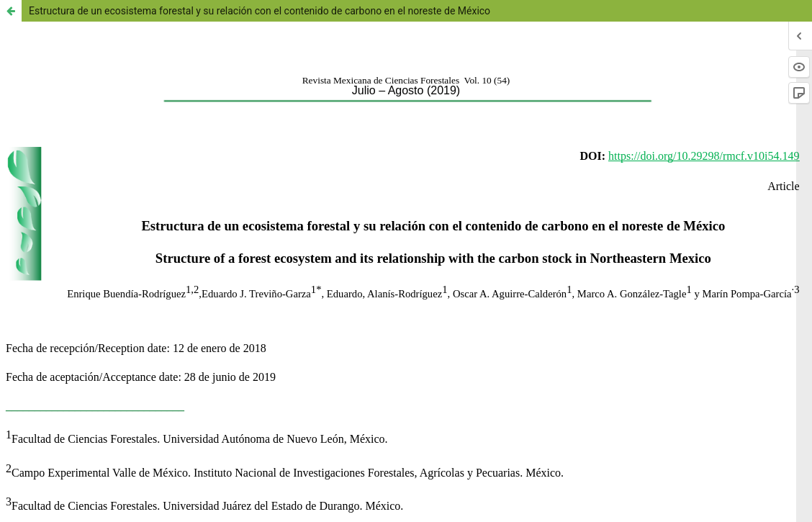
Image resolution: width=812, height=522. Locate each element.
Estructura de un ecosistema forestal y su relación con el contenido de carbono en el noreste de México (260, 11)
